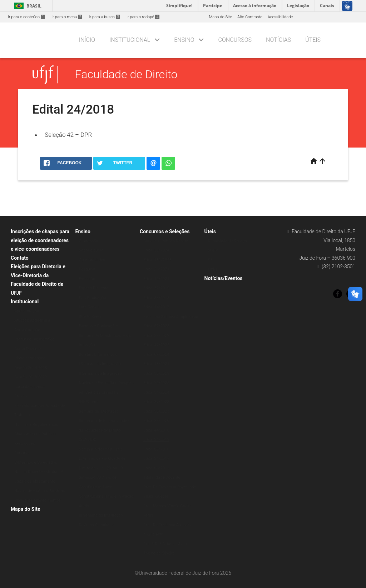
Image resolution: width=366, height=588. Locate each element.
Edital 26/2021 (156, 269)
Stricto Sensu (91, 317)
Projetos (22, 396)
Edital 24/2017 (156, 459)
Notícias (278, 40)
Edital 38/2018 (156, 298)
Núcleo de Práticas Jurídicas (40, 491)
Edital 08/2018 (156, 449)
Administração (27, 330)
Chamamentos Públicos (36, 434)
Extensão (87, 279)
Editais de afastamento (35, 481)
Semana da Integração (99, 411)
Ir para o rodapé (143, 17)
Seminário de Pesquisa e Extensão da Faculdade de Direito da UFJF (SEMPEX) (102, 459)
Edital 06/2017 (156, 468)
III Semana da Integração (101, 515)
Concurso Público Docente (167, 241)
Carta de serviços (30, 387)
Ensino (184, 40)
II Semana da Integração (101, 373)
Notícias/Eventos (224, 278)
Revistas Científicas (96, 525)
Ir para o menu (67, 17)
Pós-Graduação (93, 298)
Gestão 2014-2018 (31, 368)
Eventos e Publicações (99, 326)
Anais (84, 506)
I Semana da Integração (100, 364)
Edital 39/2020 (156, 421)
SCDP (213, 250)
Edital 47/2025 (156, 345)
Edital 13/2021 (156, 364)
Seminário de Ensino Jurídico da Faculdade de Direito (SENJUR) (105, 430)
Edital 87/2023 (156, 402)
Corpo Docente (28, 349)
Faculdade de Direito (126, 75)
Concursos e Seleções (165, 231)
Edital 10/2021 (156, 279)
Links (213, 269)
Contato (20, 258)
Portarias (23, 453)
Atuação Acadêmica (32, 320)
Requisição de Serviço (228, 241)
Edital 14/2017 (156, 307)
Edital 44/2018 (156, 430)
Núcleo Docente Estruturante (40, 472)
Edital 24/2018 (156, 440)
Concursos (235, 40)
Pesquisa (87, 269)
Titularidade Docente (162, 477)
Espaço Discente (94, 288)
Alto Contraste (250, 17)
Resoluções (25, 444)
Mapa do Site (221, 17)
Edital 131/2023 (157, 260)
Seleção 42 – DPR (68, 135)
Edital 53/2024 (156, 250)
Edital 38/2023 (156, 373)
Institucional (130, 40)
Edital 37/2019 (156, 288)
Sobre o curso (91, 250)
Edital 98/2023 (156, 411)
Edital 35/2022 (156, 336)
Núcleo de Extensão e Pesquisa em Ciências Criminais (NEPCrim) (107, 392)
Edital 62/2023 (156, 326)
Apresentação (27, 311)
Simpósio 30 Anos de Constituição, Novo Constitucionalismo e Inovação (106, 487)
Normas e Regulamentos (36, 425)
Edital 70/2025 (156, 383)
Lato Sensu (89, 307)
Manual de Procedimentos (38, 500)
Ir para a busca (104, 17)
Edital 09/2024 (156, 355)
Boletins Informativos (98, 355)
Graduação (89, 241)
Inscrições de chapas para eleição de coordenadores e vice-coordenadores (40, 240)
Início (87, 40)
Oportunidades (92, 260)
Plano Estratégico (30, 358)
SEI (211, 260)
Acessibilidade (280, 17)
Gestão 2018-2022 (31, 377)
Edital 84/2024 (156, 392)
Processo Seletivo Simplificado (171, 317)
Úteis (313, 40)
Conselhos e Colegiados (36, 462)
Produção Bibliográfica (34, 339)
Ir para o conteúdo (26, 17)
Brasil (27, 6)
